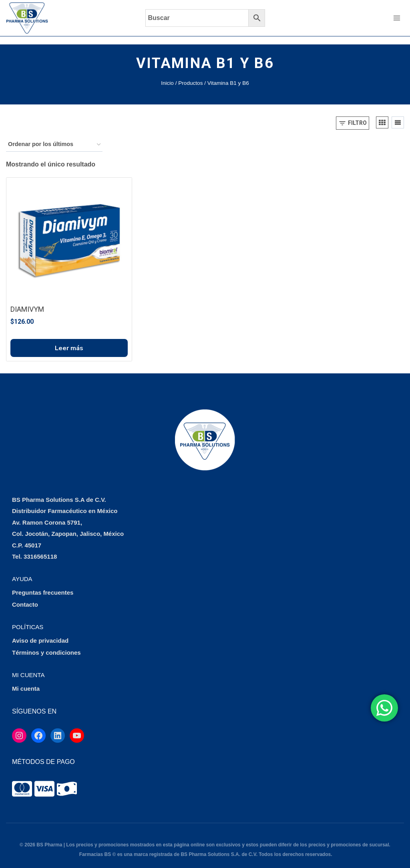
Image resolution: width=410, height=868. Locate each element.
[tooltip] (22, 781)
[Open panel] (353, 115)
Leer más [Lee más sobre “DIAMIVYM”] (69, 340)
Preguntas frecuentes (43, 585)
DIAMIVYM (27, 301)
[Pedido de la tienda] (54, 137)
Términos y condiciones (46, 645)
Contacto (25, 597)
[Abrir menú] (397, 18)
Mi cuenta (26, 681)
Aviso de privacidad (40, 633)
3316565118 (40, 549)
